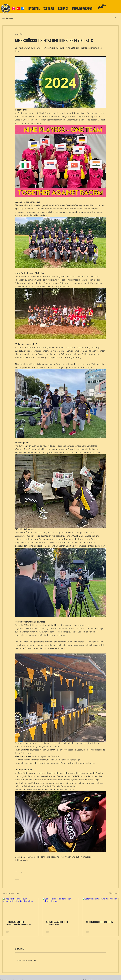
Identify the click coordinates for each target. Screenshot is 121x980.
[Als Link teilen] (22, 872)
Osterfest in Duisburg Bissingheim (99, 922)
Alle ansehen (114, 893)
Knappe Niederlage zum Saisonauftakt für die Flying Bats (19, 923)
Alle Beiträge (8, 18)
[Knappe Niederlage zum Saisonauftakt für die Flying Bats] (20, 908)
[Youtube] (18, 8)
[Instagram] (14, 8)
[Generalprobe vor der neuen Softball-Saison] (61, 908)
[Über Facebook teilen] (16, 872)
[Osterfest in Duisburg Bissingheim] (101, 908)
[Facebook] (23, 8)
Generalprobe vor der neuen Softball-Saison (57, 923)
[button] (115, 18)
